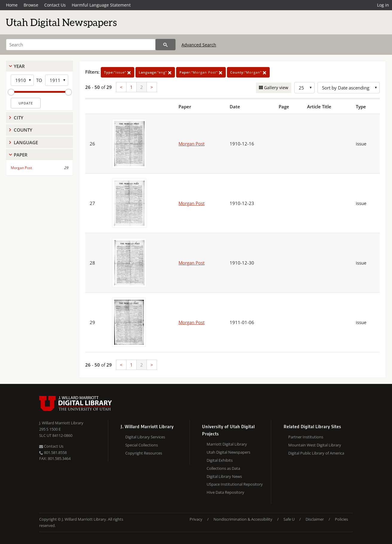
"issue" (118, 72)
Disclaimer (315, 519)
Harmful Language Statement (101, 5)
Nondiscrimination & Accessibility (243, 519)
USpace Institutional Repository (235, 484)
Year (19, 66)
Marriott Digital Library (227, 444)
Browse (31, 5)
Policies (341, 519)
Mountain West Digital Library (315, 445)
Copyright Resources (144, 453)
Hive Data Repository (225, 492)
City (19, 118)
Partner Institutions (306, 437)
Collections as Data (223, 468)
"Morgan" (248, 72)
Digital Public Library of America (316, 453)
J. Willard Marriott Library (61, 423)
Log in (383, 5)
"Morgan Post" (201, 72)
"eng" (155, 72)
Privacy (196, 519)
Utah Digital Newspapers (228, 452)
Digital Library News (224, 476)
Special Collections (142, 445)
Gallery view (276, 88)
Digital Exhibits (220, 460)
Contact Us (55, 5)
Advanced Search (199, 45)
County (23, 130)
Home (12, 5)
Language (26, 142)
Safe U (289, 519)
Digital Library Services (145, 437)
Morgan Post (21, 168)
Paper (21, 155)
